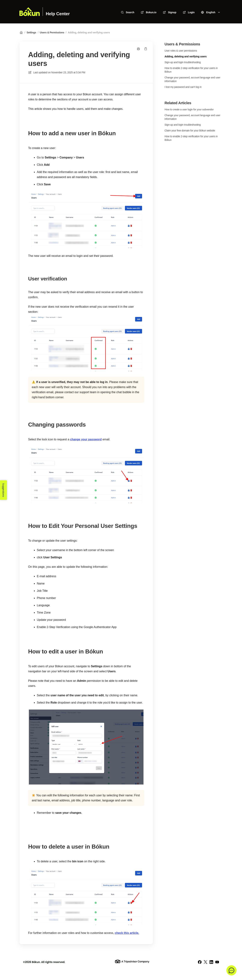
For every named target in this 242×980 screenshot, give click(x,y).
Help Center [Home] (58, 14)
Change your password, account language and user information (192, 79)
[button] (231, 970)
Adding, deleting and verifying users (89, 32)
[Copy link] (146, 49)
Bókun (36, 962)
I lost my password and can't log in (183, 87)
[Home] (30, 12)
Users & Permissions (52, 32)
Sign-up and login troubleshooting (183, 62)
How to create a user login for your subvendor (189, 109)
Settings (31, 32)
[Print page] (138, 49)
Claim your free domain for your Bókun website (190, 131)
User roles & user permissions (181, 51)
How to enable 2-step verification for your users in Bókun (191, 70)
